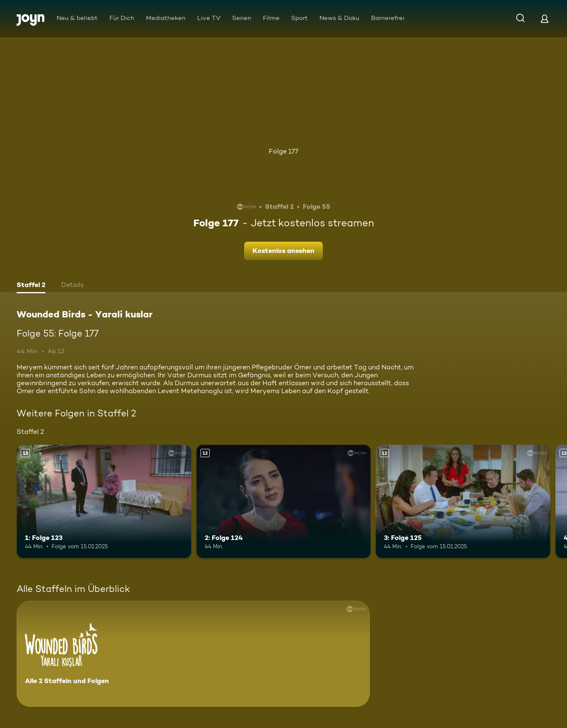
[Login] (545, 19)
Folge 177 (283, 151)
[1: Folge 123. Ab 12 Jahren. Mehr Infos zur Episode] (104, 501)
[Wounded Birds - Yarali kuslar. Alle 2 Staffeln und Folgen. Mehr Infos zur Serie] (193, 654)
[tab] (31, 286)
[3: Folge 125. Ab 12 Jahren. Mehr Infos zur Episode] (463, 501)
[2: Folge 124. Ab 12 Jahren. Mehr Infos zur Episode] (284, 501)
